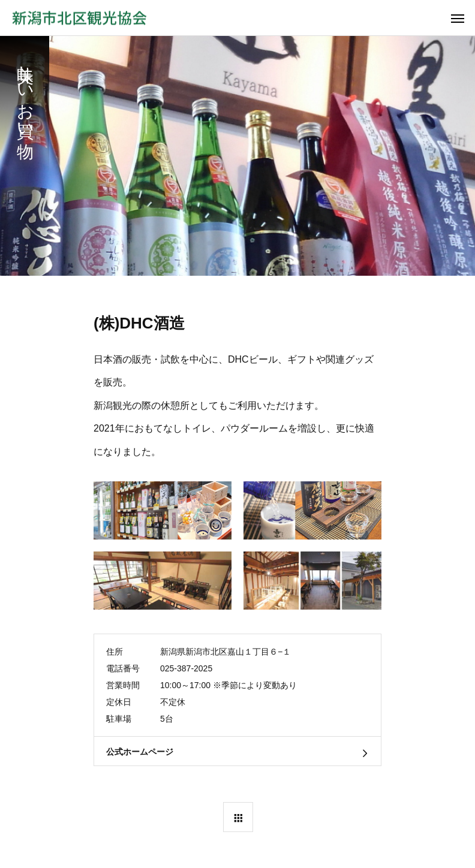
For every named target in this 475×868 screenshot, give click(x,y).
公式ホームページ (140, 752)
